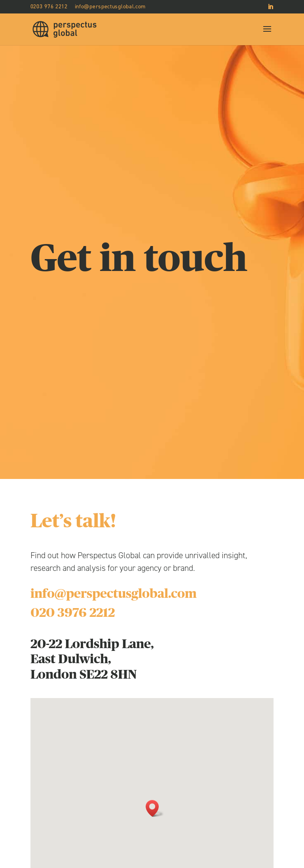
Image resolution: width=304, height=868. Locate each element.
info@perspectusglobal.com (114, 594)
